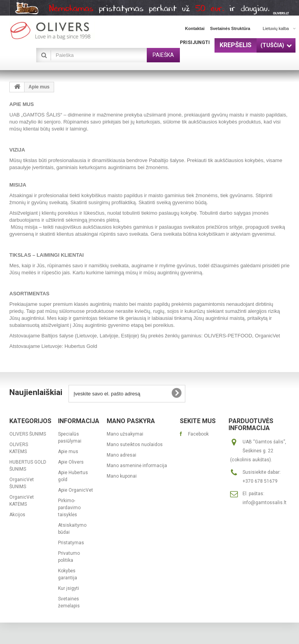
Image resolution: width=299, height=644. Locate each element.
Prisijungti (195, 42)
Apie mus (68, 452)
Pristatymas (71, 543)
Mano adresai (121, 455)
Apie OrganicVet (76, 490)
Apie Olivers (71, 462)
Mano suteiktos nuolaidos (135, 445)
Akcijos (17, 515)
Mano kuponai (122, 476)
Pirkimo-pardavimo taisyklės (69, 508)
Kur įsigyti (69, 588)
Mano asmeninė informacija (137, 466)
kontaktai (195, 28)
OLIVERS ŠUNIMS (28, 434)
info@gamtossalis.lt (265, 503)
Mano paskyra (131, 421)
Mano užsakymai (125, 434)
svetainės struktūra (230, 28)
